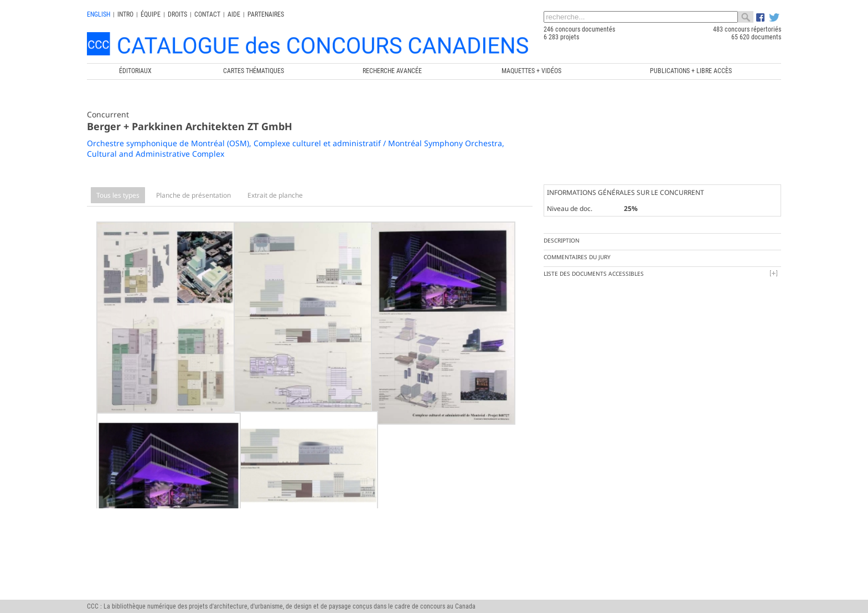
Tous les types (118, 195)
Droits (177, 14)
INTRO (125, 14)
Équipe (151, 14)
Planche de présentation (193, 195)
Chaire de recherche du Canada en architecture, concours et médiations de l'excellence (414, 596)
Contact (207, 14)
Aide (234, 14)
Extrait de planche (275, 195)
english (99, 14)
